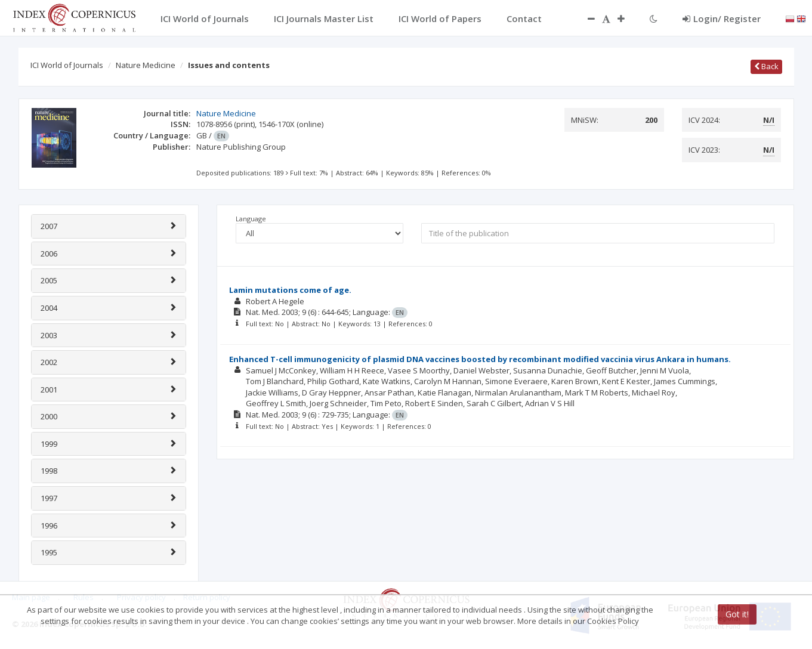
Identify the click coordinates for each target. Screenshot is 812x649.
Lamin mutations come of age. (290, 290)
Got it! (737, 614)
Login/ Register (722, 18)
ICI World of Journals (67, 65)
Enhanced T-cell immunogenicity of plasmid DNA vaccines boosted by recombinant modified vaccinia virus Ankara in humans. (480, 359)
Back (766, 66)
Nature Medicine (146, 65)
